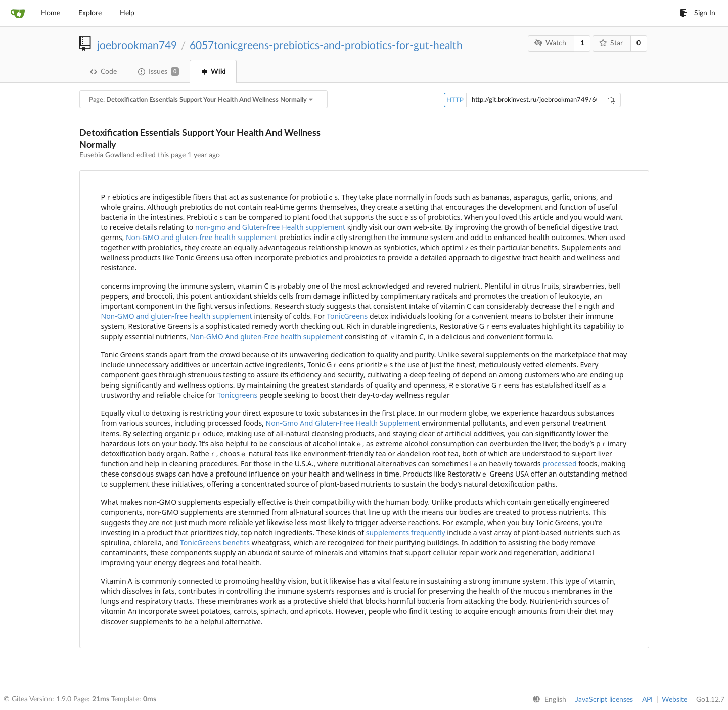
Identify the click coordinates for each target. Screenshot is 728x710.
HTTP (455, 100)
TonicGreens (347, 316)
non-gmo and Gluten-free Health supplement (270, 227)
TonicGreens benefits (215, 542)
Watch (551, 43)
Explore (90, 13)
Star (611, 43)
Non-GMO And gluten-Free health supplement (267, 336)
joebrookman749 (137, 46)
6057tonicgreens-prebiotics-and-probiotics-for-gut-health (326, 46)
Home (51, 13)
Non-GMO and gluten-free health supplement (201, 237)
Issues (158, 72)
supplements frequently (406, 532)
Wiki (213, 72)
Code (103, 72)
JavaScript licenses (604, 700)
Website (674, 700)
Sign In (698, 13)
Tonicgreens (238, 395)
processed (559, 464)
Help (127, 13)
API (647, 700)
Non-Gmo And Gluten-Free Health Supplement (343, 423)
